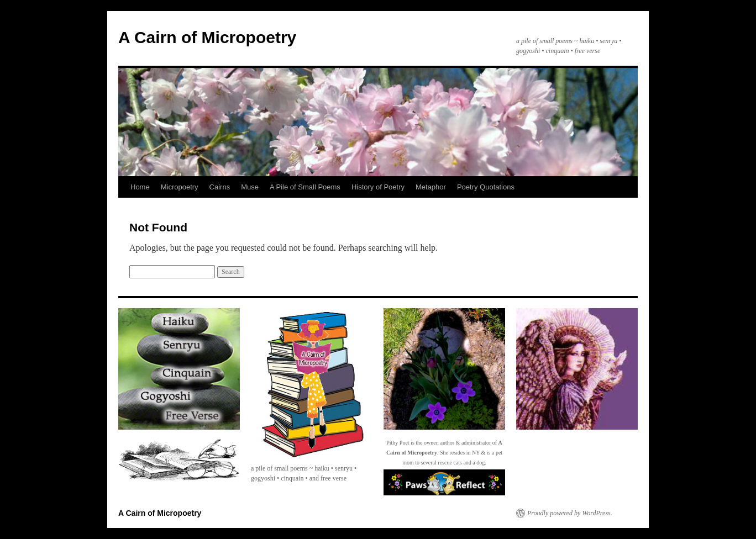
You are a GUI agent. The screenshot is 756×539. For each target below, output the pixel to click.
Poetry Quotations (486, 187)
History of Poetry (378, 187)
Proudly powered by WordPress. (570, 513)
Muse (250, 187)
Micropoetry (180, 187)
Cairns (220, 187)
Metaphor (431, 187)
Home (140, 187)
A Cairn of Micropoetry (207, 37)
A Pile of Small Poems (305, 187)
